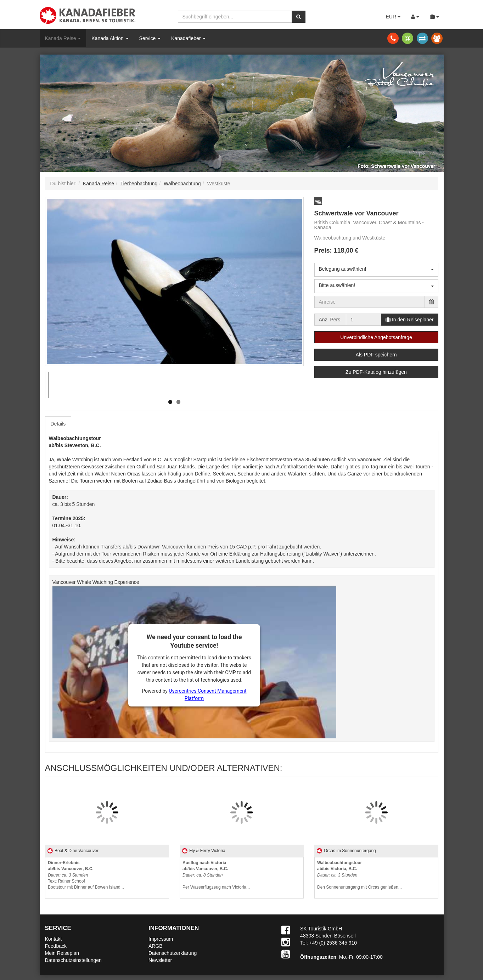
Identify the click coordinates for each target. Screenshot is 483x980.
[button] (318, 201)
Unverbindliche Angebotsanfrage (376, 337)
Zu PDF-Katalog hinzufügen (376, 372)
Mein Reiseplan (62, 953)
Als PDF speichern (376, 355)
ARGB (156, 946)
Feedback (56, 946)
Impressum (161, 939)
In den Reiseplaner (409, 320)
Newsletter (160, 960)
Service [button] (150, 38)
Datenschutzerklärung (173, 953)
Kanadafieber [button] (188, 38)
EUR (393, 17)
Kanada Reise (63, 38)
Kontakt (53, 939)
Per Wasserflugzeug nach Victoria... (216, 875)
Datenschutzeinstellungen (73, 960)
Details (58, 424)
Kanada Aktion (110, 38)
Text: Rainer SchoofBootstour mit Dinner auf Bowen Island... (86, 875)
